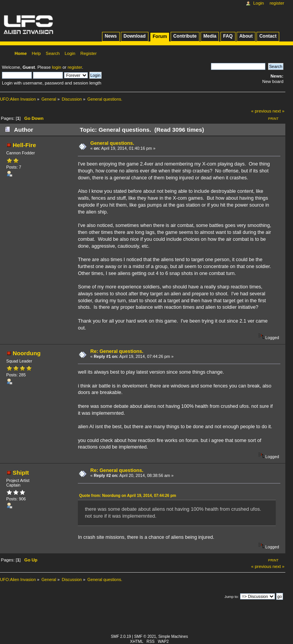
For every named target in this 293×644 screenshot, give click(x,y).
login (57, 67)
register (75, 67)
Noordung (27, 353)
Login (258, 3)
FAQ (228, 36)
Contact (268, 36)
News (111, 36)
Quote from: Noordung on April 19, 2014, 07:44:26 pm (128, 496)
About (246, 36)
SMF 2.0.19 (121, 637)
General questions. (112, 143)
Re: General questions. (117, 351)
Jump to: (231, 597)
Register (277, 3)
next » (279, 111)
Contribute (185, 36)
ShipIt (21, 473)
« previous (261, 111)
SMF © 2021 (145, 637)
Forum (160, 36)
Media (210, 36)
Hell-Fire (24, 145)
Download (135, 36)
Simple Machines (173, 637)
